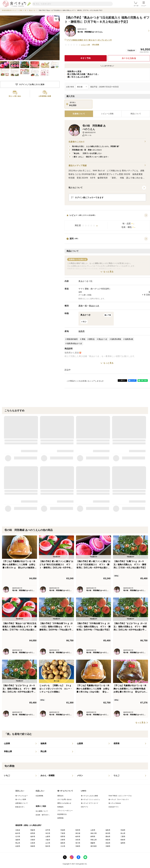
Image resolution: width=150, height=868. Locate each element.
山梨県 (48, 837)
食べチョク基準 (21, 799)
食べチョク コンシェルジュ (90, 799)
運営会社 (60, 796)
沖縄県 (108, 846)
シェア (133, 380)
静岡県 (93, 837)
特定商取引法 (62, 814)
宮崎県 (78, 846)
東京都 (78, 833)
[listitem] (20, 744)
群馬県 (33, 833)
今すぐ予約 (86, 58)
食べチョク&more (115, 803)
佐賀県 (18, 846)
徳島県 (63, 843)
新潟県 (108, 833)
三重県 (123, 837)
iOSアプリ (85, 807)
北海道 (18, 830)
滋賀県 (18, 840)
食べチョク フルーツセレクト (119, 799)
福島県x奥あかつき (75, 343)
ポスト (123, 380)
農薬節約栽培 (72, 339)
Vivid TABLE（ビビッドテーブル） (121, 796)
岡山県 (18, 843)
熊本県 (48, 846)
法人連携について (42, 811)
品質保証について (22, 803)
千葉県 (63, 833)
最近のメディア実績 (107, 166)
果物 (81, 306)
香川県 (78, 843)
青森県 (33, 830)
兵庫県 (63, 840)
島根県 (123, 840)
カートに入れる (129, 58)
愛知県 (108, 837)
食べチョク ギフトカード (90, 803)
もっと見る (108, 272)
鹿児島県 (94, 846)
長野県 (63, 837)
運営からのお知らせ (64, 803)
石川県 (18, 837)
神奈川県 (94, 833)
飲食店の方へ (20, 807)
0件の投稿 (96, 45)
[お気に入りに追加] (56, 19)
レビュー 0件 (85, 45)
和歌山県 (94, 840)
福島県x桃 (129, 339)
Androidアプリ (114, 807)
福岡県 (123, 843)
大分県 (63, 846)
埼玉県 (48, 833)
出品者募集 (39, 796)
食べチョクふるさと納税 (89, 796)
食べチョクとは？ (22, 796)
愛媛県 (93, 843)
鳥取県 (108, 840)
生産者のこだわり (107, 142)
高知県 (108, 843)
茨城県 (123, 830)
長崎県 (33, 846)
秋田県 (78, 830)
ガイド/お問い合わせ (65, 799)
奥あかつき (94, 306)
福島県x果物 (116, 339)
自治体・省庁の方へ (43, 815)
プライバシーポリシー (65, 811)
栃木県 (18, 833)
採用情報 (60, 818)
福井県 (33, 837)
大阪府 (48, 840)
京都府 (33, 840)
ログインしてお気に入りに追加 (30, 84)
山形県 (93, 830)
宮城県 (63, 830)
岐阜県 (78, 837)
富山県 (123, 833)
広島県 (33, 843)
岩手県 (48, 830)
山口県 (48, 843)
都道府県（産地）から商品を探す (29, 825)
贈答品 (92, 339)
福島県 (82, 331)
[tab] (107, 114)
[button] (107, 222)
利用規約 (60, 807)
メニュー (144, 4)
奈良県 (78, 840)
